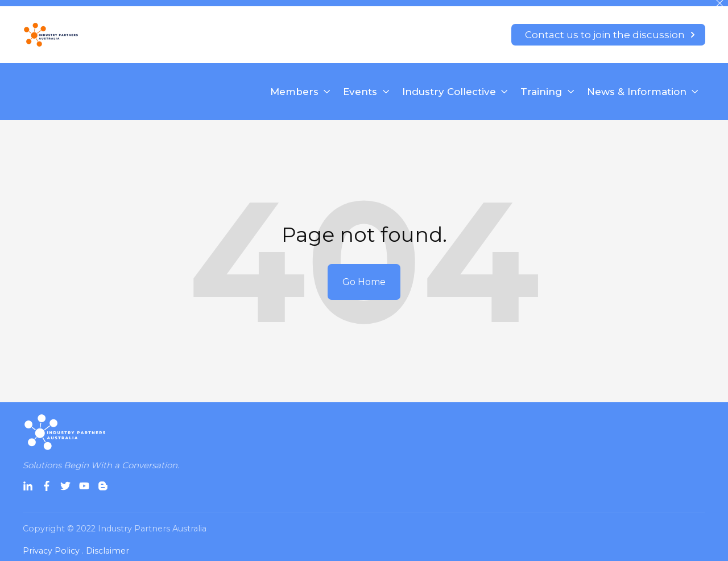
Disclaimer (107, 551)
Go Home (364, 282)
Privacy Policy (51, 551)
